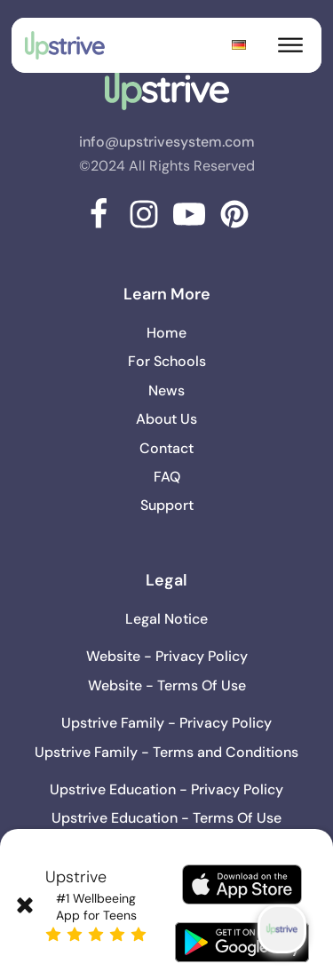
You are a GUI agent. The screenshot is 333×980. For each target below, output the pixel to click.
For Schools (167, 361)
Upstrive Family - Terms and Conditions (166, 752)
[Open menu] (290, 45)
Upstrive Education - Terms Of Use (166, 818)
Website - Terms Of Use (167, 685)
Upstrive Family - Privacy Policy (166, 723)
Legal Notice (166, 619)
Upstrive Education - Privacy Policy (166, 789)
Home (166, 333)
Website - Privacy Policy (167, 656)
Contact (166, 448)
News (166, 390)
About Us (166, 419)
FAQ (167, 477)
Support (167, 505)
